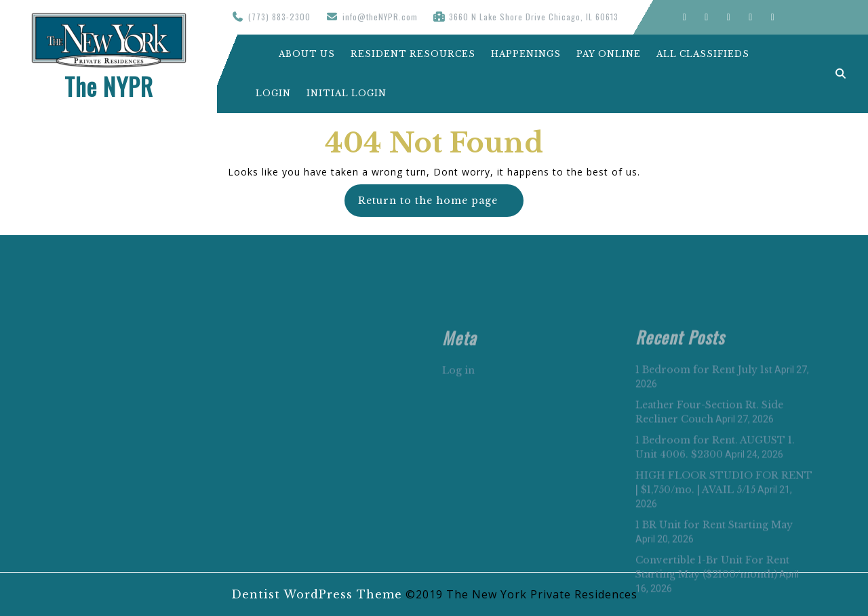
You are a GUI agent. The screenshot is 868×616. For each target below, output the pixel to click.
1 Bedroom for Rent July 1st (704, 452)
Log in (458, 453)
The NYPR (109, 86)
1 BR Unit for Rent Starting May (714, 607)
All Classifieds (703, 54)
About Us (295, 54)
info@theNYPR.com (380, 17)
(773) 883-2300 (279, 17)
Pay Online (609, 54)
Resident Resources (413, 54)
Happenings (526, 54)
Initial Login (347, 93)
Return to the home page (441, 205)
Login (273, 93)
